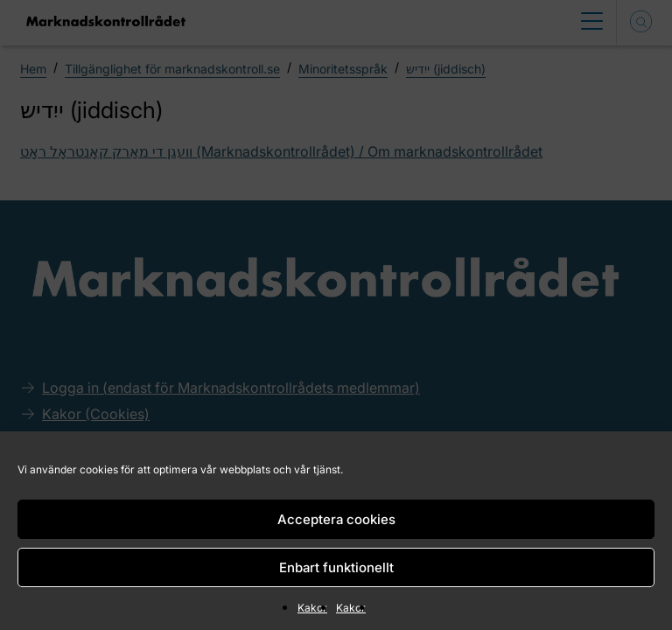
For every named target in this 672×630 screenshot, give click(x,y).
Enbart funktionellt (336, 567)
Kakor (312, 608)
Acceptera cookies (336, 519)
